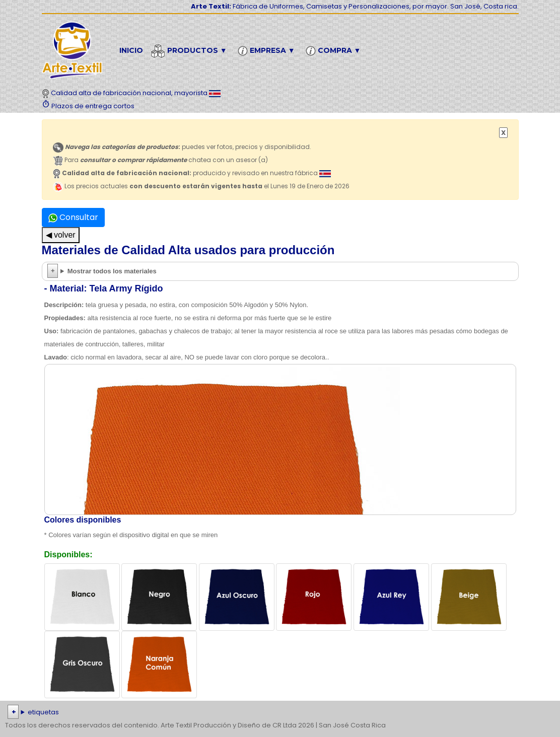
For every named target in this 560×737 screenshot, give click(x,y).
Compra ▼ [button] (335, 51)
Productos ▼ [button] (190, 51)
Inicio (131, 50)
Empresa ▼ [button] (268, 51)
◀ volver (61, 235)
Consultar (73, 217)
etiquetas (43, 712)
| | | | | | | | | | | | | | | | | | (280, 712)
